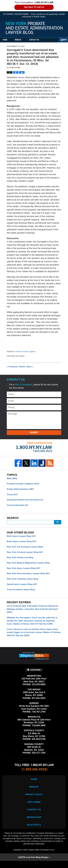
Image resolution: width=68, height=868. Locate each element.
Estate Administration (21, 490)
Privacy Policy (34, 800)
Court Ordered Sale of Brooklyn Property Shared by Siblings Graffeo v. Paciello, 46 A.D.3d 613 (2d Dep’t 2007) (34, 612)
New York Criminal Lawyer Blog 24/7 (26, 554)
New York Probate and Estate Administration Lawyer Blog (34, 28)
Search (58, 523)
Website (22, 40)
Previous (12, 367)
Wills (12, 479)
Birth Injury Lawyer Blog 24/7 (22, 537)
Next (31, 367)
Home (7, 40)
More (63, 40)
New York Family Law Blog (21, 559)
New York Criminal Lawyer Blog (23, 581)
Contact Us (40, 40)
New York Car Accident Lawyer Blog (26, 548)
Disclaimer (34, 808)
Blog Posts (34, 832)
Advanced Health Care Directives (26, 501)
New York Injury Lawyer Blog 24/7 (24, 570)
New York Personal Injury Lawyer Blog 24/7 (29, 576)
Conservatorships (18, 506)
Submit (34, 432)
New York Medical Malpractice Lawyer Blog (29, 565)
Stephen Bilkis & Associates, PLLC (42, 857)
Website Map (34, 824)
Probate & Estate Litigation (26, 352)
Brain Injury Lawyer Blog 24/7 (22, 543)
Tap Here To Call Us (34, 7)
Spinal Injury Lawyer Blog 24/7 (23, 587)
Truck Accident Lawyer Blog (22, 592)
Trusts (12, 495)
